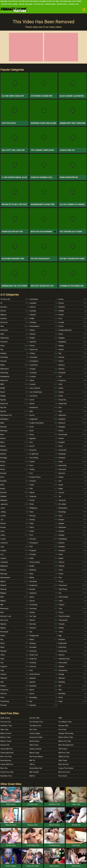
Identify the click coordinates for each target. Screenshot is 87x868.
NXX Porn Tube (64, 753)
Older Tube (4, 729)
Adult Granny (13, 4)
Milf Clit (32, 760)
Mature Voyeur (6, 741)
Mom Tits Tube (6, 757)
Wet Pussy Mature (36, 757)
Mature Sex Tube (65, 741)
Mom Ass (4, 768)
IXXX (60, 718)
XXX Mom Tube (39, 4)
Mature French (62, 4)
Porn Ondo (62, 729)
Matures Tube (74, 4)
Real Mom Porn (6, 776)
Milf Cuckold (34, 772)
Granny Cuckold (35, 749)
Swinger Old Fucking (66, 733)
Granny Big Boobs (7, 753)
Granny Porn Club (7, 772)
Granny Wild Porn (7, 764)
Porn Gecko (63, 776)
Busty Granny (34, 741)
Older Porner (34, 745)
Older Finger (63, 760)
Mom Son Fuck (64, 772)
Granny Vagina (35, 733)
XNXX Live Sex (64, 757)
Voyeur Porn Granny (66, 768)
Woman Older (63, 726)
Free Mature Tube (65, 722)
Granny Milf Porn (7, 749)
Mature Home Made (26, 4)
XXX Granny (63, 749)
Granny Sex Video (36, 737)
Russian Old (5, 745)
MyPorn (32, 776)
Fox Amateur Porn (36, 722)
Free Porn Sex (6, 722)
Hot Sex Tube (34, 718)
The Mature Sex (35, 726)
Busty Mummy (6, 760)
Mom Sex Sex (64, 764)
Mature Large (34, 753)
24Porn (32, 764)
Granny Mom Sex (36, 768)
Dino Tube (33, 729)
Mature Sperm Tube (66, 737)
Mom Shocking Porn (66, 745)
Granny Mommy (50, 4)
